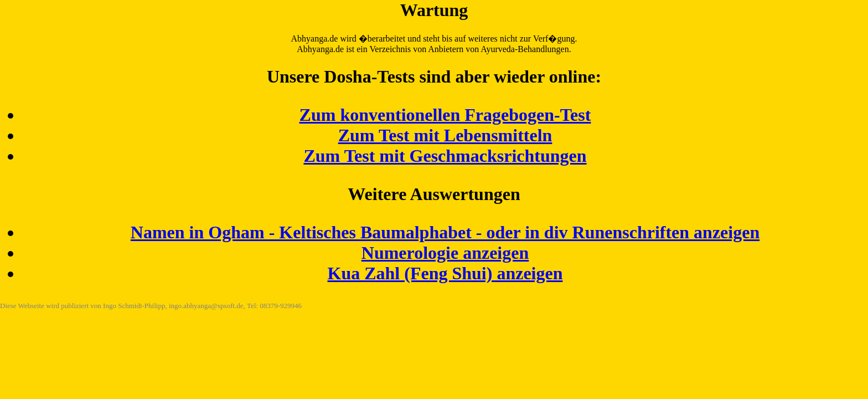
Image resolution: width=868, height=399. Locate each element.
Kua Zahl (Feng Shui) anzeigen (445, 273)
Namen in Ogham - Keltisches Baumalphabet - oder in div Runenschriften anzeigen (445, 232)
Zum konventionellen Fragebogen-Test (445, 115)
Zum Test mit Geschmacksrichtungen (445, 156)
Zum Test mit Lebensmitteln (445, 135)
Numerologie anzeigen (445, 253)
